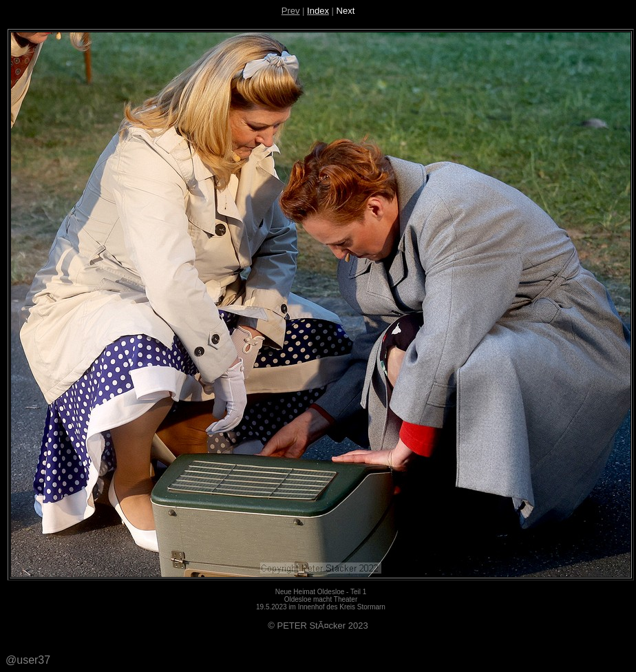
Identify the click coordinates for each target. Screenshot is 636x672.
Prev (291, 11)
